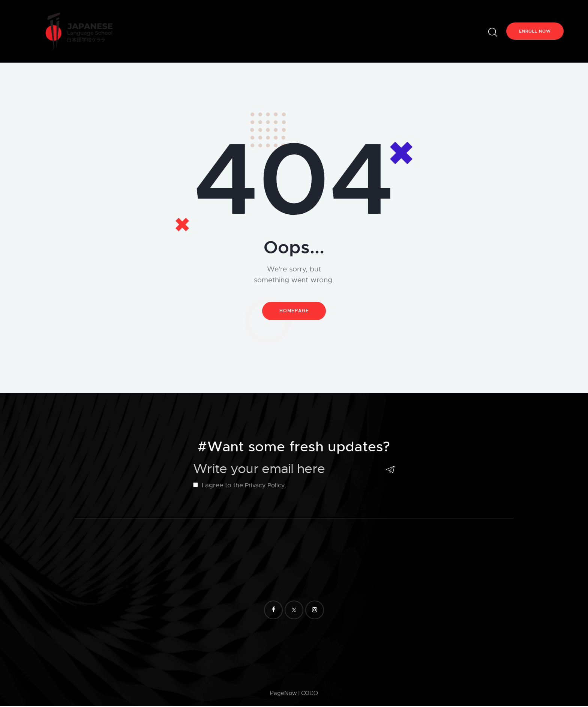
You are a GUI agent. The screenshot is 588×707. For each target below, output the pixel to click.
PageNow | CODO (294, 694)
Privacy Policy (266, 486)
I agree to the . (241, 486)
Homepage (294, 312)
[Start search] (492, 32)
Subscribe (389, 470)
